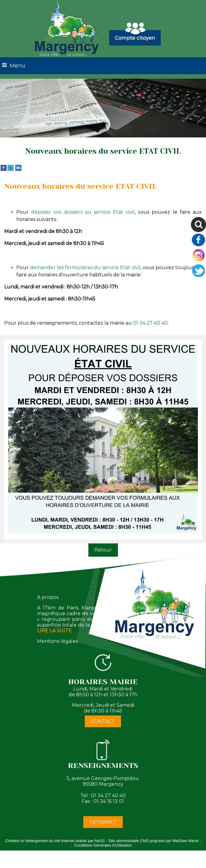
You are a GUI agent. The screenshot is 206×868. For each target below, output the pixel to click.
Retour (103, 550)
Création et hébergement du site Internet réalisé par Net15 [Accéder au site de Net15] (55, 841)
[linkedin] (18, 167)
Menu (17, 66)
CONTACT (103, 721)
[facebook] (4, 167)
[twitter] (11, 167)
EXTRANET (103, 822)
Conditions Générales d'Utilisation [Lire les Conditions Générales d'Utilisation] (103, 845)
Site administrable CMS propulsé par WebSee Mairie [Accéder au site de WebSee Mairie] (153, 841)
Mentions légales (57, 641)
